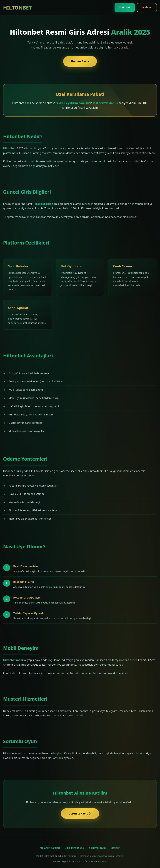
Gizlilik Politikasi (75, 848)
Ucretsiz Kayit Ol (80, 813)
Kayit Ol (147, 8)
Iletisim (116, 848)
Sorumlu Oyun (98, 848)
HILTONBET (17, 8)
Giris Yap (125, 7)
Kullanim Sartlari (50, 848)
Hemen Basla (80, 61)
